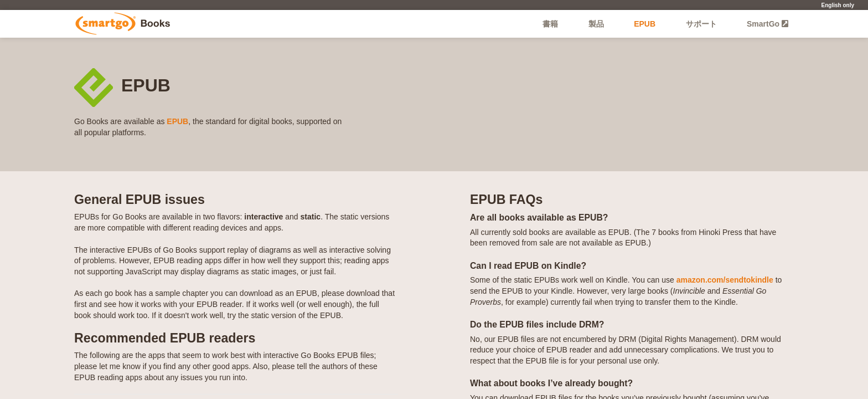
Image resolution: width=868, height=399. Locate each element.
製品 (596, 24)
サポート (701, 24)
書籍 (550, 24)
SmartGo (768, 24)
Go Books (123, 24)
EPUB (645, 24)
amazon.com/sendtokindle (725, 280)
